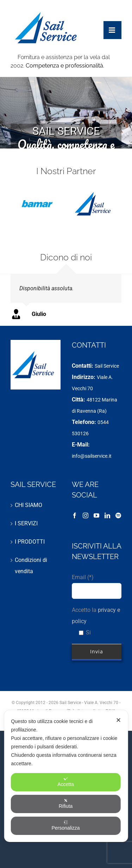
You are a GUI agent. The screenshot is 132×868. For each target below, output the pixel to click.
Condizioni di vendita (31, 566)
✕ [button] (118, 720)
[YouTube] (96, 515)
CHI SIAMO (29, 505)
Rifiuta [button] (66, 804)
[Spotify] (118, 515)
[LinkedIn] (107, 515)
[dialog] (66, 776)
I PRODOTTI (30, 542)
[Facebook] (75, 515)
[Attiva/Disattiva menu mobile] (112, 23)
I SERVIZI (26, 523)
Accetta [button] (66, 782)
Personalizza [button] (65, 825)
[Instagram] (86, 515)
